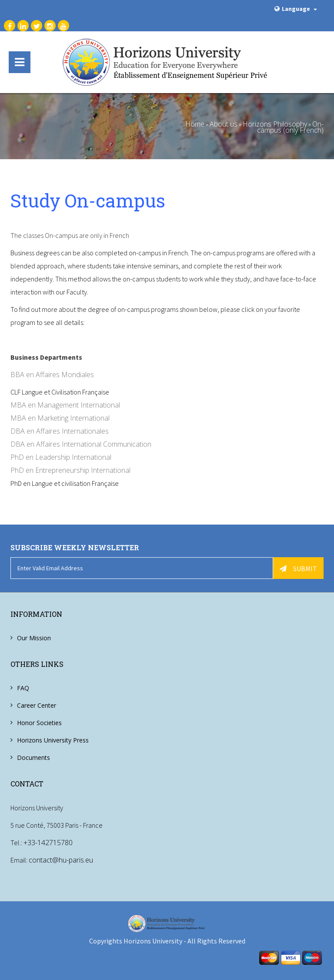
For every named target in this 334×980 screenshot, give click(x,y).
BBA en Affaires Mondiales (52, 375)
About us (224, 124)
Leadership (53, 457)
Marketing (53, 418)
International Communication (106, 444)
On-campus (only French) (290, 127)
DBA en (23, 444)
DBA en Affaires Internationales (60, 431)
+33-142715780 (48, 843)
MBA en (24, 405)
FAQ (23, 688)
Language (296, 9)
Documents (33, 758)
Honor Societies (39, 723)
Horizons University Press (53, 740)
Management (59, 405)
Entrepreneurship (62, 470)
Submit (298, 569)
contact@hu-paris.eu (61, 860)
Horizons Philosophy (275, 124)
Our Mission (34, 638)
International (100, 405)
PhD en (23, 457)
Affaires (48, 444)
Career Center (37, 705)
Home (195, 124)
